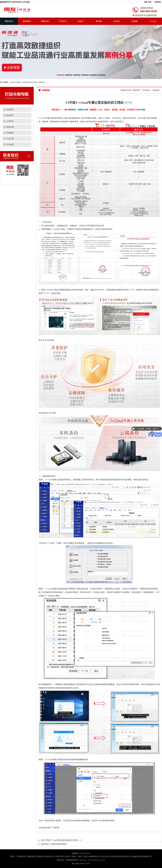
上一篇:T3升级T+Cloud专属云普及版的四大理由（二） (61, 840)
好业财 (135, 21)
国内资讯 (10, 115)
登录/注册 (148, 2)
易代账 (99, 21)
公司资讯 (10, 121)
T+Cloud (153, 21)
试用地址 (158, 2)
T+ (22, 82)
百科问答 (10, 110)
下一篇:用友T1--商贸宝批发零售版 (52, 844)
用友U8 (36, 82)
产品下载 (10, 139)
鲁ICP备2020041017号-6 (81, 863)
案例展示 (27, 21)
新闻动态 (45, 21)
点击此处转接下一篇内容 (49, 828)
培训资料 (10, 133)
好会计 (81, 21)
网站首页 (9, 21)
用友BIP (42, 82)
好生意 (117, 21)
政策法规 (10, 127)
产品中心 (63, 21)
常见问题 (10, 144)
